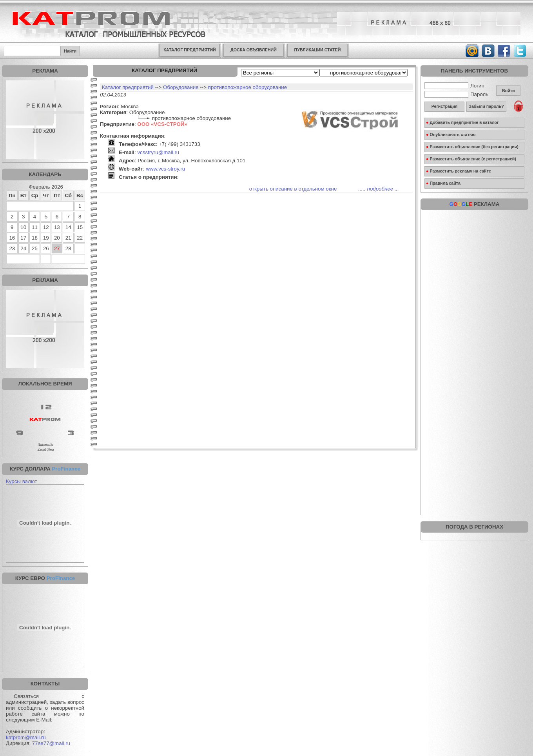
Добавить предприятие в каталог (462, 122)
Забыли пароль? (486, 106)
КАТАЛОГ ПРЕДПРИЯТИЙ (189, 50)
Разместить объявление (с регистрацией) (471, 159)
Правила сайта (443, 183)
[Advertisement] (475, 263)
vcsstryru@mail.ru (158, 152)
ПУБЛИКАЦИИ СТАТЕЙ (318, 50)
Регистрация (445, 106)
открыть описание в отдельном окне (293, 189)
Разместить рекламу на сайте (459, 171)
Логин (454, 86)
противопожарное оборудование (247, 87)
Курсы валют (22, 481)
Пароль (456, 94)
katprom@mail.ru (26, 737)
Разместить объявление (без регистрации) (472, 147)
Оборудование (181, 87)
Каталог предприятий (128, 87)
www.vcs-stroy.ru (165, 169)
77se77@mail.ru (51, 743)
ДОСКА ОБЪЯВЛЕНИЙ (254, 50)
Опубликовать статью (451, 134)
